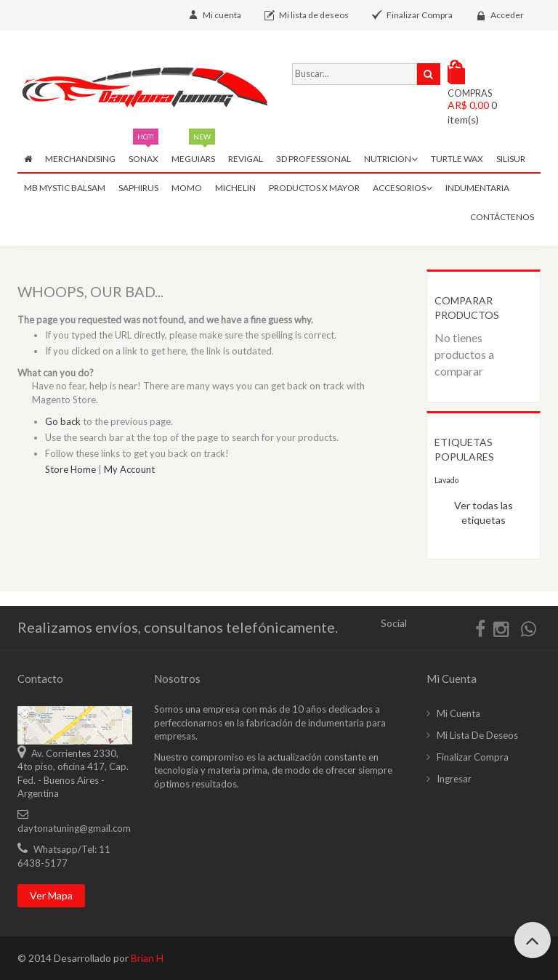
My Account (129, 469)
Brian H (147, 958)
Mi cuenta (222, 15)
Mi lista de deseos (314, 15)
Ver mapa (51, 895)
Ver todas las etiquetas (484, 513)
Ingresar (454, 779)
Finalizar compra (473, 757)
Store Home (70, 469)
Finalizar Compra (420, 15)
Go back (63, 421)
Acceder (507, 15)
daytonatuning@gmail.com (74, 828)
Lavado (446, 480)
